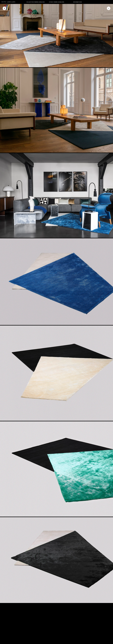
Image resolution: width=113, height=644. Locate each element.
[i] (4, 8)
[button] (36, 2)
